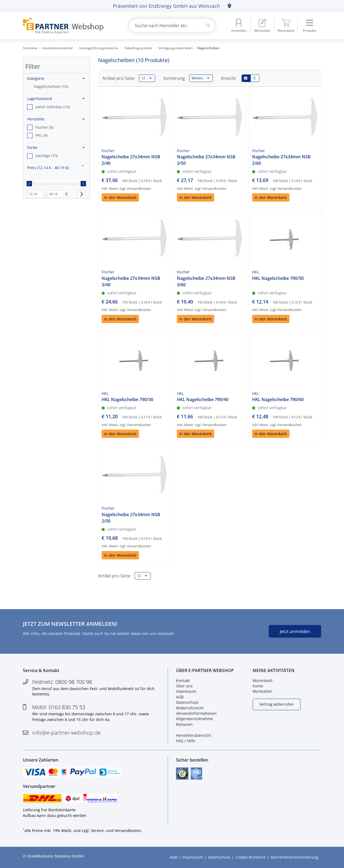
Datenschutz (187, 702)
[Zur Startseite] (70, 26)
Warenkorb (263, 681)
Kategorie (56, 78)
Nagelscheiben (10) (51, 86)
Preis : (48, 168)
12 (146, 78)
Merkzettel (262, 692)
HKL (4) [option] (41, 135)
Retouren (184, 724)
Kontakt (183, 681)
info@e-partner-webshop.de (67, 733)
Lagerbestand (56, 99)
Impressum (186, 692)
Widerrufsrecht (190, 708)
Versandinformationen (196, 713)
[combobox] (172, 26)
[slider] (29, 184)
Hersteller (56, 119)
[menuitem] (262, 26)
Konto (258, 686)
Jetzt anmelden (295, 631)
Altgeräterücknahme (194, 719)
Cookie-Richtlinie (251, 857)
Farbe (56, 147)
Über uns (184, 686)
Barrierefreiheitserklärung (295, 857)
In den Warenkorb (120, 197)
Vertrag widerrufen (277, 704)
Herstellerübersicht (193, 735)
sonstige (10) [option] (46, 156)
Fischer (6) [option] (44, 127)
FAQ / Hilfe (186, 741)
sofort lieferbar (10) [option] (53, 107)
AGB (180, 697)
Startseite (30, 48)
